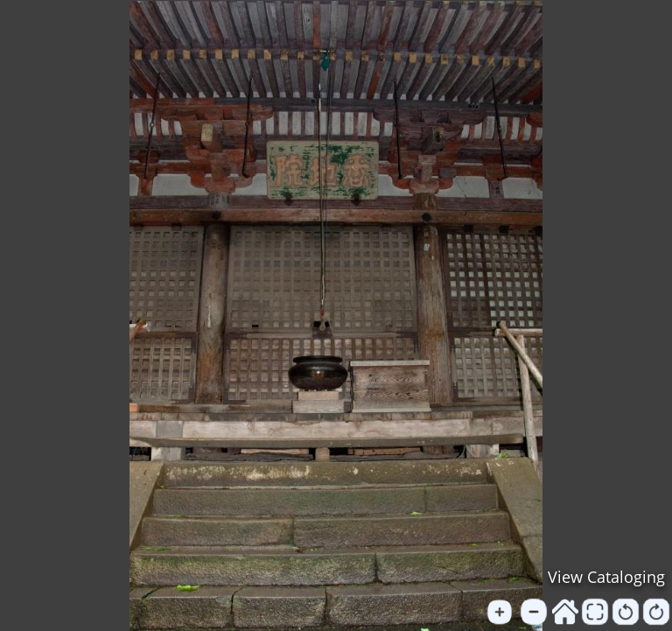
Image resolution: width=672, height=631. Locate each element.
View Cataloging (606, 577)
